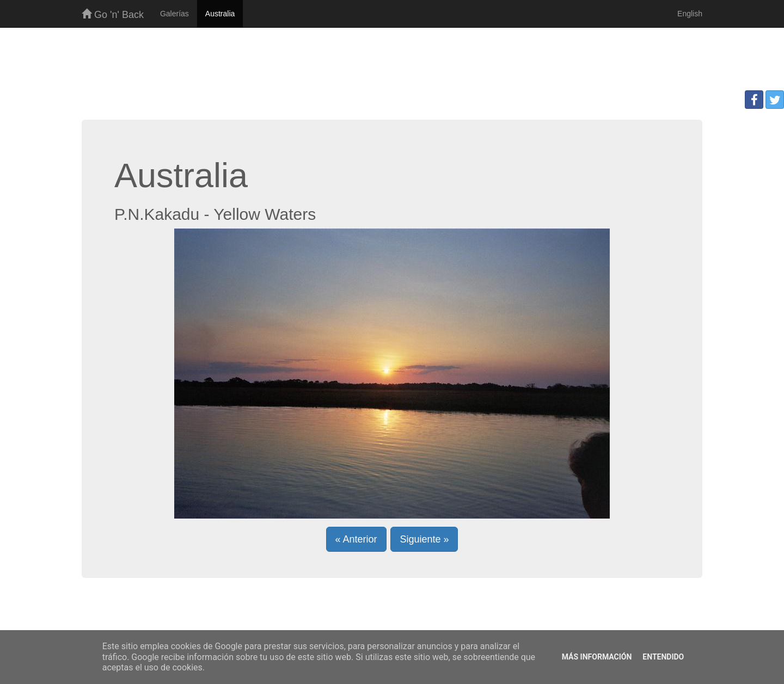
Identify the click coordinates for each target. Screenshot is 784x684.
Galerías (174, 14)
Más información (597, 657)
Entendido (663, 657)
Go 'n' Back (113, 14)
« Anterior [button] (356, 539)
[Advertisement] (392, 63)
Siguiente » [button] (424, 539)
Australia (220, 14)
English (690, 14)
